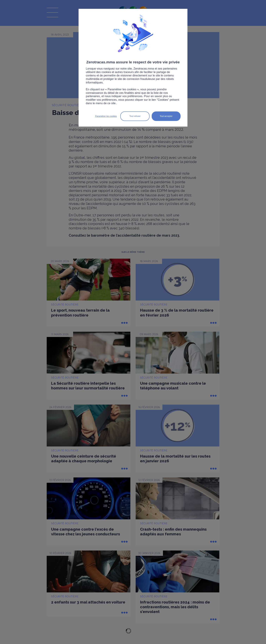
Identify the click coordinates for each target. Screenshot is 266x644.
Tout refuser (135, 116)
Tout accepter (166, 116)
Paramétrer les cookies (106, 116)
